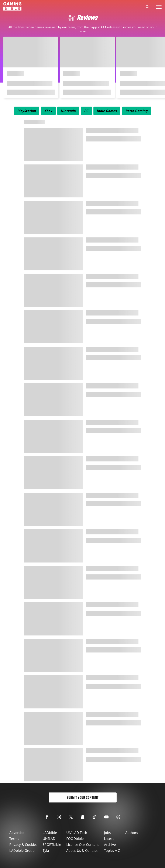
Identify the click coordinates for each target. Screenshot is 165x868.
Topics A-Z (112, 851)
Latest (109, 839)
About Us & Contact (82, 851)
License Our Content (82, 845)
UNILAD (49, 839)
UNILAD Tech (77, 833)
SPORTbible (52, 845)
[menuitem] (27, 111)
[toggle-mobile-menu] (159, 7)
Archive (110, 845)
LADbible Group (22, 851)
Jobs (107, 833)
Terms (14, 839)
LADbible (50, 833)
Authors (132, 833)
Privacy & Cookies (23, 845)
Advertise (17, 833)
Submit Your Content (83, 797)
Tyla (46, 851)
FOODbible (75, 839)
